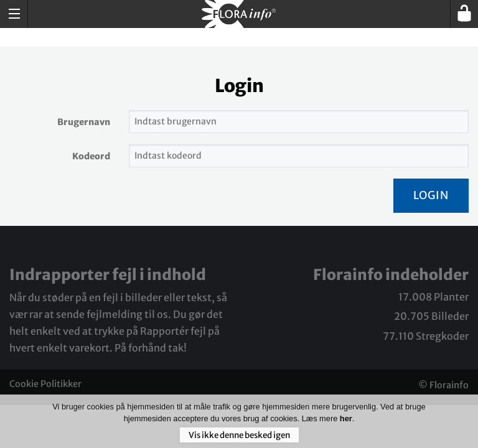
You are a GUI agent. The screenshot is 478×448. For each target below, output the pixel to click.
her (346, 423)
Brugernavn (84, 122)
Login (431, 195)
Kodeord (91, 156)
